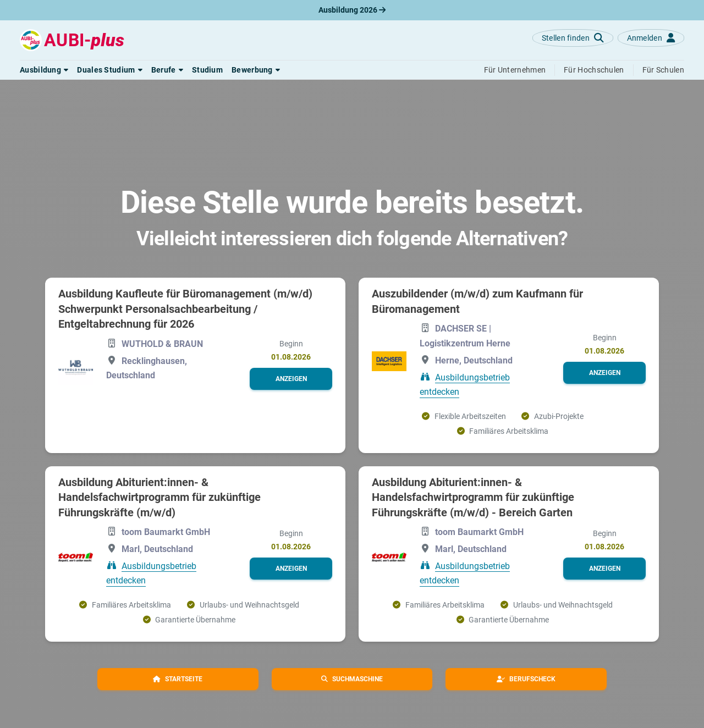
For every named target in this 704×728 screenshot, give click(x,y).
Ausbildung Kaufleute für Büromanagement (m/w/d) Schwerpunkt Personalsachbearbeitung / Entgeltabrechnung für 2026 (185, 309)
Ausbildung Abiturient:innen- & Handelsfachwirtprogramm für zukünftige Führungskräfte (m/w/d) (159, 497)
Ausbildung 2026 (352, 10)
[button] (44, 70)
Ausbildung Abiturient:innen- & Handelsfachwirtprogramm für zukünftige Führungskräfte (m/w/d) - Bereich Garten (473, 497)
